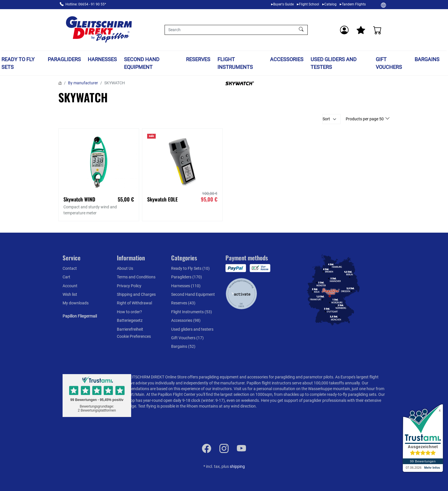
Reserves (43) (183, 303)
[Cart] (377, 30)
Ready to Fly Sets (18, 63)
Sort (326, 119)
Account (70, 286)
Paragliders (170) (187, 277)
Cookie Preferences (134, 336)
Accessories (287, 59)
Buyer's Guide (283, 4)
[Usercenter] (344, 30)
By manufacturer (83, 83)
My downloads (76, 303)
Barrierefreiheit (130, 329)
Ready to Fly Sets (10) (190, 268)
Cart (66, 277)
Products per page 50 (365, 119)
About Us (125, 268)
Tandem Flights (354, 4)
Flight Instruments (235, 63)
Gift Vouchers (389, 63)
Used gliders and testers (334, 63)
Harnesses (102, 59)
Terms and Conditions (136, 277)
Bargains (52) (183, 346)
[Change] (383, 5)
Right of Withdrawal (134, 303)
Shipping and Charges (136, 294)
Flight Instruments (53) (192, 312)
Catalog (330, 4)
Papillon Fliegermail (80, 316)
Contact (70, 268)
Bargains (427, 59)
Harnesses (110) (186, 286)
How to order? (129, 312)
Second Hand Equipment (142, 63)
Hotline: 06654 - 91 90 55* (86, 4)
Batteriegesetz (130, 320)
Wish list (70, 294)
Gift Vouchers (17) (187, 338)
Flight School (309, 4)
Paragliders (64, 59)
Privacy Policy (129, 286)
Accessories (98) (186, 320)
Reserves (198, 59)
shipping (237, 466)
